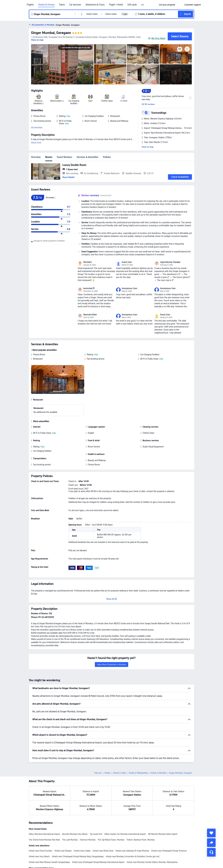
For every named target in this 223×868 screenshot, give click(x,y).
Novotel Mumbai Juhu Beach (75, 834)
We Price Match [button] (158, 38)
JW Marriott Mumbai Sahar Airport (163, 834)
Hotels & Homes (46, 5)
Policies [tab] (107, 157)
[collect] (211, 833)
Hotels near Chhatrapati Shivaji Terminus (169, 851)
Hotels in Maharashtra (138, 773)
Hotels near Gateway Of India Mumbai (132, 851)
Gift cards (132, 5)
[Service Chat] (211, 852)
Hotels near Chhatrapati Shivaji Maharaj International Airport (98, 862)
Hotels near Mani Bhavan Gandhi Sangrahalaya (49, 862)
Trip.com (98, 773)
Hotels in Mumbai (158, 773)
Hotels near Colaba (82, 851)
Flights (30, 5)
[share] (211, 843)
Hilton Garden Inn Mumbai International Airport (125, 834)
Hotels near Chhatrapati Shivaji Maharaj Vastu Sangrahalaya (78, 856)
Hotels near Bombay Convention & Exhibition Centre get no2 (133, 856)
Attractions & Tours (95, 5)
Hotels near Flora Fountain (40, 851)
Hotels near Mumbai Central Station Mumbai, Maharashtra (152, 862)
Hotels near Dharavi (63, 851)
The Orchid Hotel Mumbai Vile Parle (44, 840)
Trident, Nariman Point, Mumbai (141, 840)
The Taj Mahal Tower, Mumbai (111, 840)
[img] (62, 64)
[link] (167, 5)
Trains (62, 5)
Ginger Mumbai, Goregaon (51, 33)
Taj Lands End (96, 834)
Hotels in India (119, 773)
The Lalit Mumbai (70, 840)
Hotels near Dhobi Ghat (103, 851)
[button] (143, 5)
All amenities (37, 127)
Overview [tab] (36, 157)
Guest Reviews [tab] (65, 157)
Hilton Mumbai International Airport (44, 834)
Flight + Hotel (116, 5)
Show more (36, 143)
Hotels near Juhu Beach (39, 856)
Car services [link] (75, 5)
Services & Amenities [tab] (88, 157)
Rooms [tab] (49, 157)
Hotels (107, 773)
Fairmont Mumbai (88, 840)
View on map (148, 147)
